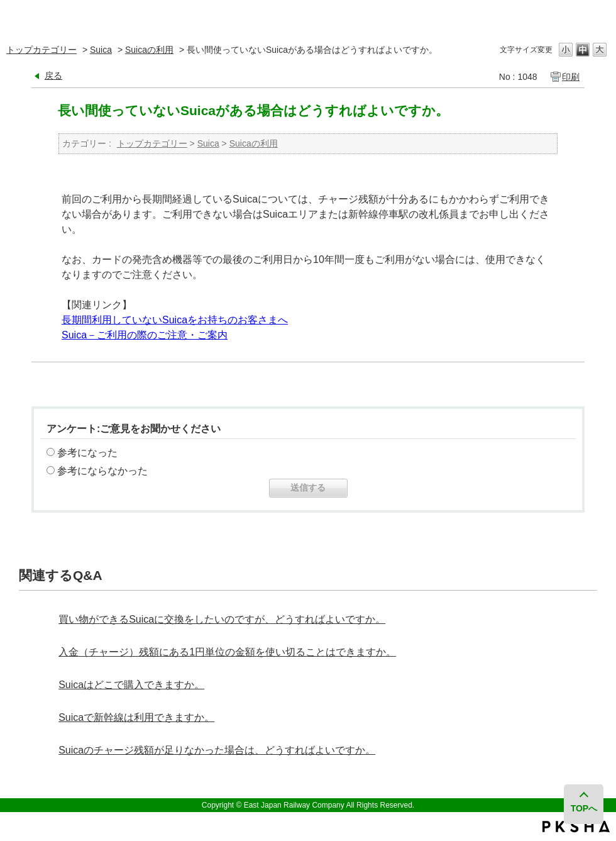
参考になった (87, 453)
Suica (101, 50)
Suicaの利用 (149, 50)
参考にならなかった (102, 471)
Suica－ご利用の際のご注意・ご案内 (145, 335)
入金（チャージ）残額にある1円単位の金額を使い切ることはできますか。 (227, 652)
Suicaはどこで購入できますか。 (131, 685)
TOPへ (584, 808)
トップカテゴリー (41, 50)
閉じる (599, 15)
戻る (53, 75)
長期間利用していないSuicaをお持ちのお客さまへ (175, 320)
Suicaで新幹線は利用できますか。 (136, 717)
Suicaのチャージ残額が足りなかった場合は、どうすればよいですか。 (217, 750)
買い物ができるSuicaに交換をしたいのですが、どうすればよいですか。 (222, 619)
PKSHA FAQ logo (576, 827)
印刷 (571, 77)
